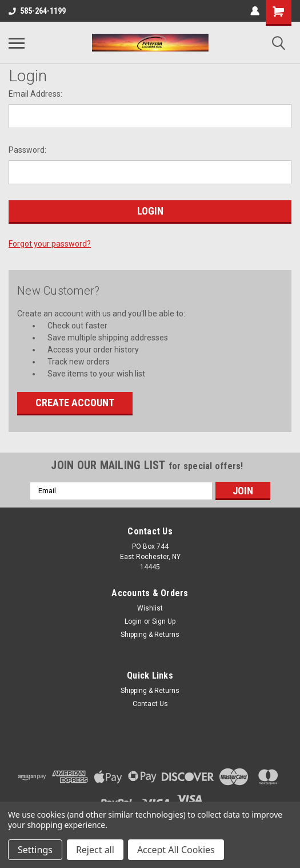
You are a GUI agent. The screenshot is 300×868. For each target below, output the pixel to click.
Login (133, 621)
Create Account (75, 403)
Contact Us (150, 704)
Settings (35, 850)
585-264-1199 (37, 11)
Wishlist (150, 608)
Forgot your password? (50, 244)
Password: (27, 150)
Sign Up (164, 621)
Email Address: (35, 94)
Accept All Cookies (176, 850)
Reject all (95, 850)
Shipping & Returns (150, 635)
